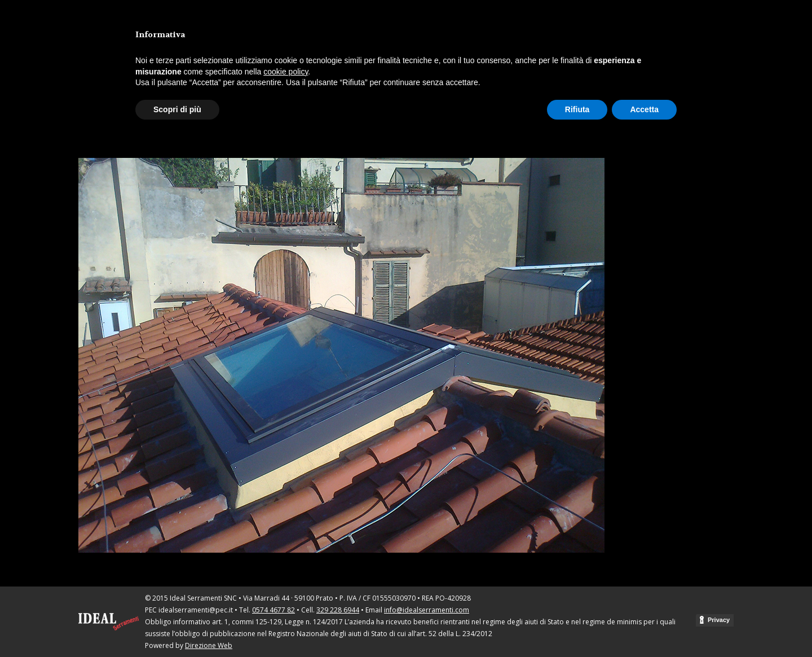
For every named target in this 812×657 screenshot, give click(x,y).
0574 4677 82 (273, 610)
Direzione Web (209, 645)
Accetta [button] (644, 109)
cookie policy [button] (286, 72)
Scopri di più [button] (177, 109)
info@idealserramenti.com (427, 610)
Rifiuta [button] (577, 109)
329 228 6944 (338, 610)
